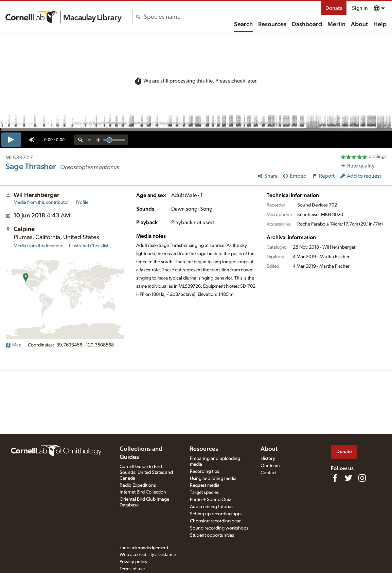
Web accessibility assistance (148, 555)
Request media (205, 485)
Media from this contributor (41, 202)
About (359, 24)
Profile (82, 202)
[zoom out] (89, 140)
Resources (272, 24)
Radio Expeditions (138, 485)
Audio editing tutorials (212, 507)
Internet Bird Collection (143, 492)
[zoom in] (98, 140)
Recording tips (204, 471)
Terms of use (132, 569)
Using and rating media (213, 479)
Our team (270, 466)
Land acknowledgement (144, 548)
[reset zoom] (81, 140)
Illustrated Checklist (89, 246)
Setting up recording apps (216, 514)
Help (380, 24)
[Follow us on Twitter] (349, 478)
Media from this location (38, 246)
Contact (269, 473)
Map (13, 345)
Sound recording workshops (219, 528)
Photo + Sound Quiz (210, 500)
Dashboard (307, 24)
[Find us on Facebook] (335, 478)
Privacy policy (133, 562)
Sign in (360, 8)
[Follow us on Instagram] (362, 478)
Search (243, 24)
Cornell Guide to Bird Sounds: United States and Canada (146, 472)
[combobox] (181, 17)
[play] (11, 140)
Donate (334, 8)
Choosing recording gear (215, 521)
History (268, 459)
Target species (204, 493)
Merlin (336, 24)
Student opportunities (212, 535)
